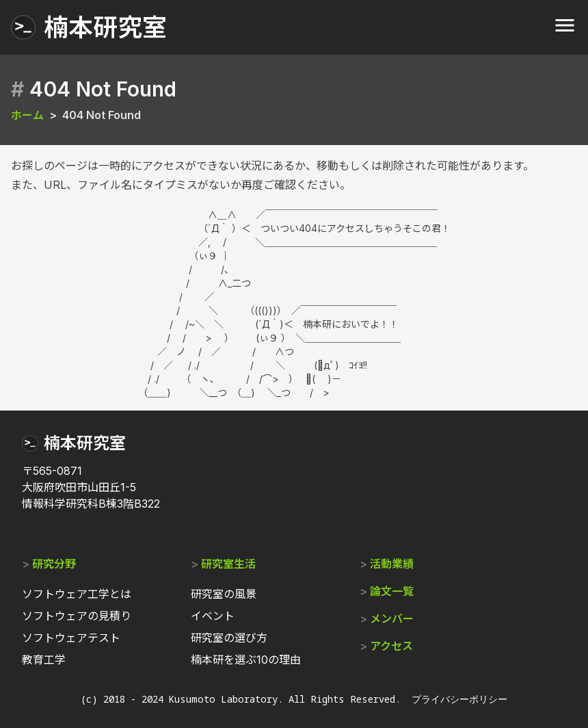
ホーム (27, 115)
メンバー (392, 619)
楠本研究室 (85, 443)
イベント (213, 616)
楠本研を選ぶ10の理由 (246, 660)
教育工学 (44, 660)
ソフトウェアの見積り (77, 616)
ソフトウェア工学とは (77, 594)
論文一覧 (392, 591)
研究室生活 (228, 564)
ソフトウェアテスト (71, 638)
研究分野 (54, 564)
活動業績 (392, 564)
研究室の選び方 (229, 638)
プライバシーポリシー (459, 699)
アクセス (391, 646)
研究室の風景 (224, 594)
